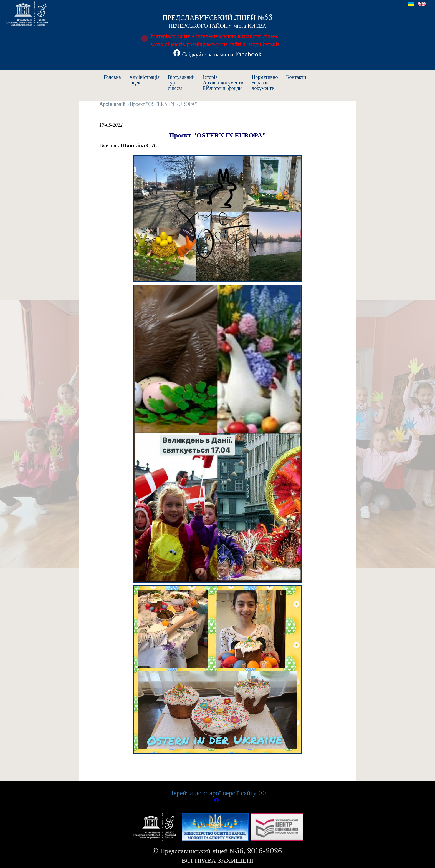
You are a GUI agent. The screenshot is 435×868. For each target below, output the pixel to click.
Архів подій (112, 104)
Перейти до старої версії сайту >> (217, 793)
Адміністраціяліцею (144, 80)
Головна (112, 77)
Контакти (296, 77)
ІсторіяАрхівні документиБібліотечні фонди (223, 83)
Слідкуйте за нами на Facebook (217, 54)
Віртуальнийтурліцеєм (181, 83)
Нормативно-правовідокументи (265, 83)
